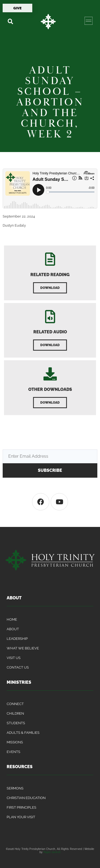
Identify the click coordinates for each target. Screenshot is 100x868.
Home (12, 619)
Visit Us (14, 658)
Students (16, 723)
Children (15, 713)
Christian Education (26, 798)
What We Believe (23, 648)
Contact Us (18, 667)
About (13, 629)
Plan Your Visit (21, 817)
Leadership (17, 639)
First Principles (21, 807)
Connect (15, 704)
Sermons (15, 788)
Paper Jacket (52, 852)
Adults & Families (23, 733)
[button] (10, 21)
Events (13, 752)
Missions (15, 742)
